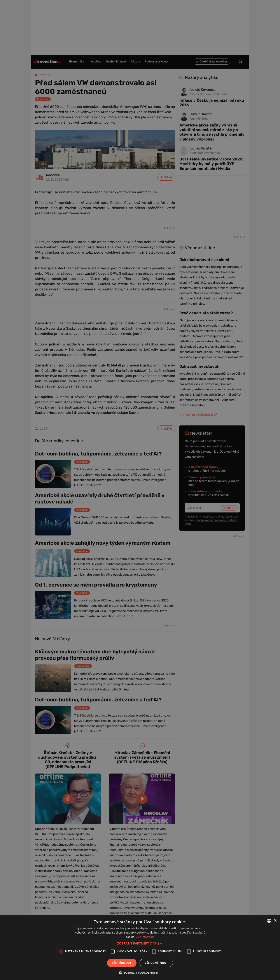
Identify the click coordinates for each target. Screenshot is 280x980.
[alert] (140, 490)
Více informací (145, 937)
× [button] (275, 920)
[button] (140, 943)
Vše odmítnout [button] (156, 963)
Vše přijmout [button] (122, 963)
